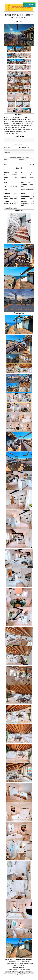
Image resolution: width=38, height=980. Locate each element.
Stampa (29, 5)
